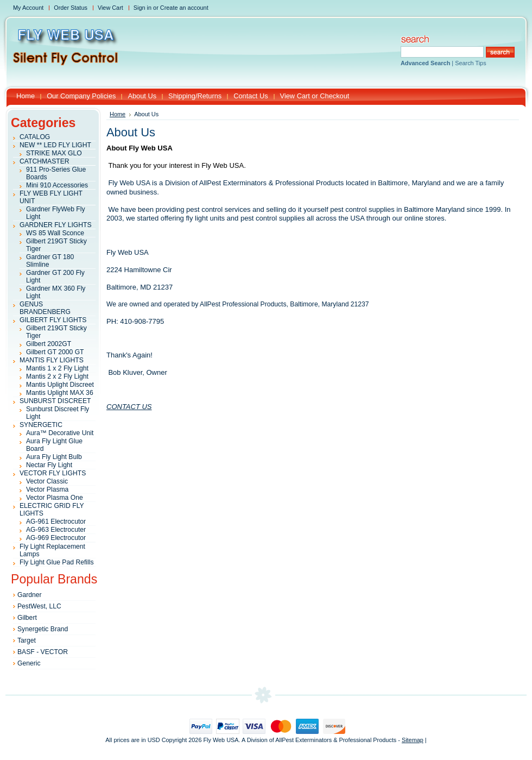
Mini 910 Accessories (57, 185)
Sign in (142, 8)
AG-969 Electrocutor (56, 538)
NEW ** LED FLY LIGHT (55, 145)
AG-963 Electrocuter (56, 530)
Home (118, 114)
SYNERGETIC (41, 425)
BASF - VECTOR (43, 652)
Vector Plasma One (55, 498)
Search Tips (470, 63)
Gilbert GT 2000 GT (55, 352)
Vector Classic (47, 481)
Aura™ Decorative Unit (60, 433)
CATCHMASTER (45, 161)
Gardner (30, 595)
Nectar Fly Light (49, 465)
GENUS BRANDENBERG (45, 308)
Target (27, 640)
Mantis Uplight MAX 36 (60, 393)
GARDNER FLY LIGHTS (56, 225)
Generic (29, 663)
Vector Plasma (47, 489)
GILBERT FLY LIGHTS (53, 320)
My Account (28, 8)
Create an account (184, 8)
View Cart (110, 8)
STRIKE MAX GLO (54, 153)
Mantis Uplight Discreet (60, 385)
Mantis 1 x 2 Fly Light (57, 368)
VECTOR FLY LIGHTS (53, 473)
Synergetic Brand (43, 629)
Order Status (71, 8)
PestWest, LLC (39, 606)
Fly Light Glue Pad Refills (56, 562)
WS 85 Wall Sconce (55, 233)
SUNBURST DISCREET (55, 401)
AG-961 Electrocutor (56, 522)
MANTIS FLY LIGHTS (52, 360)
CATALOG (35, 137)
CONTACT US (129, 407)
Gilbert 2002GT (49, 344)
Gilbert (27, 618)
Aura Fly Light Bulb (54, 457)
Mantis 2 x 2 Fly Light (57, 376)
